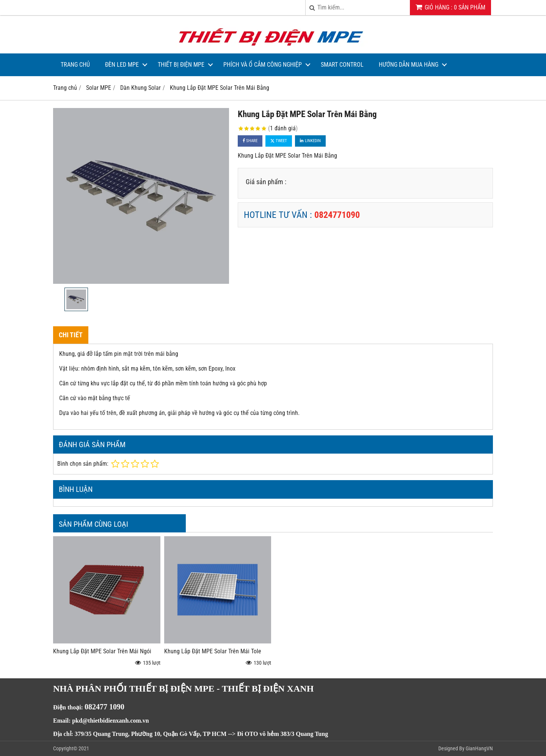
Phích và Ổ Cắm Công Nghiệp (263, 65)
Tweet (279, 141)
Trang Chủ (75, 65)
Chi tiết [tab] (71, 335)
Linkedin (310, 141)
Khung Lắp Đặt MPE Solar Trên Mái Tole (213, 651)
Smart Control (342, 65)
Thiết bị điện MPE (181, 65)
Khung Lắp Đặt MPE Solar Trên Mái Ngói (102, 651)
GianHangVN (479, 748)
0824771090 (337, 215)
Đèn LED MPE (122, 65)
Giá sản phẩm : (266, 182)
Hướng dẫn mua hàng (409, 65)
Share (250, 141)
